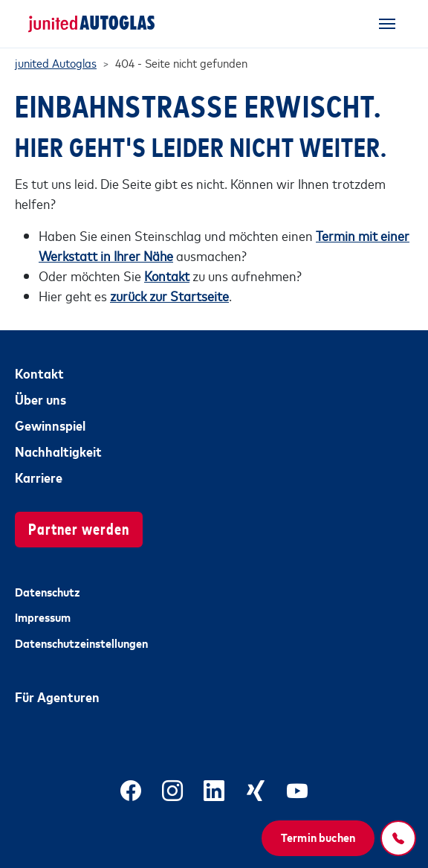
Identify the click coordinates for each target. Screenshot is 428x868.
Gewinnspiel (50, 425)
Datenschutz (48, 591)
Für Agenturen (57, 696)
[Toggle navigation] (387, 24)
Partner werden (79, 528)
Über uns (40, 399)
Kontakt (39, 373)
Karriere (39, 477)
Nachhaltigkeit (58, 451)
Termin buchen (318, 837)
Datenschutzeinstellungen (81, 643)
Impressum (43, 617)
